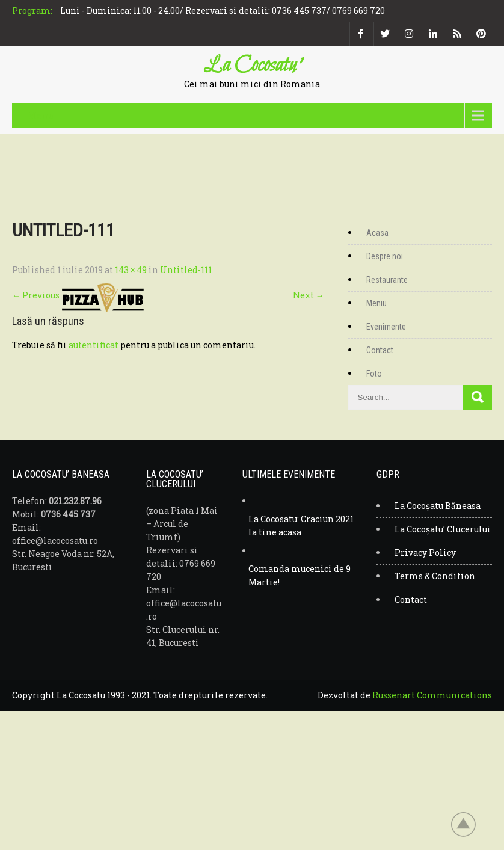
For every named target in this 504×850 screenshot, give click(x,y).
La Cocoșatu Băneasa (438, 506)
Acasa (377, 233)
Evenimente (386, 327)
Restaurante (387, 280)
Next (309, 295)
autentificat (94, 345)
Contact (380, 350)
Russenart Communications (432, 695)
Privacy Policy (425, 553)
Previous (36, 295)
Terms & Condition (435, 576)
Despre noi (385, 256)
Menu (41, 115)
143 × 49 (131, 270)
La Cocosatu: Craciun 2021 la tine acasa (301, 525)
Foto (374, 374)
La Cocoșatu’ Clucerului (443, 529)
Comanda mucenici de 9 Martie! (300, 575)
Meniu (376, 303)
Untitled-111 (186, 270)
